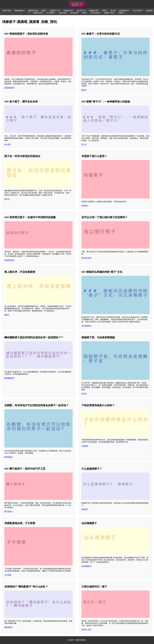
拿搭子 (84, 90)
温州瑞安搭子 (124, 11)
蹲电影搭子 (9, 627)
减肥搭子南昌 (33, 11)
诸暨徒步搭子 (38, 13)
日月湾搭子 (51, 13)
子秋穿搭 (85, 446)
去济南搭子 (75, 13)
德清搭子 (85, 509)
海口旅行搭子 (87, 258)
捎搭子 (85, 13)
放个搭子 (8, 144)
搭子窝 (113, 11)
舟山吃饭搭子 (96, 13)
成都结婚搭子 (20, 11)
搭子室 (84, 394)
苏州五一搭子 (87, 629)
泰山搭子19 (81, 11)
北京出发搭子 (138, 11)
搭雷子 (105, 11)
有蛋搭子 (85, 206)
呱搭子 (44, 11)
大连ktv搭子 (63, 13)
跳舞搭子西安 (109, 13)
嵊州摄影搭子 (10, 378)
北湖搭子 (121, 13)
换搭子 (7, 315)
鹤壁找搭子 (9, 457)
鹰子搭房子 (9, 511)
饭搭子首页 (7, 11)
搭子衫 (7, 199)
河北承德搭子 (87, 326)
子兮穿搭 (8, 575)
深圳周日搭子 (10, 260)
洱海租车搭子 (68, 11)
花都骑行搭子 (94, 11)
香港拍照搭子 (10, 88)
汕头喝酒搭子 (87, 566)
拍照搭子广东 (55, 11)
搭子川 (84, 144)
